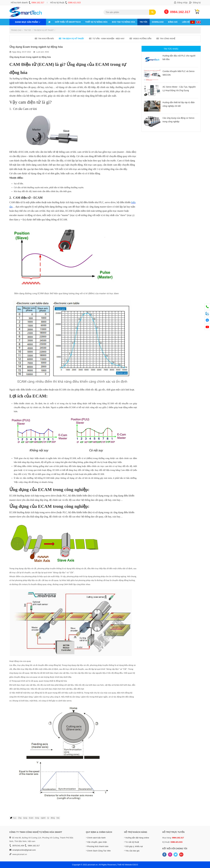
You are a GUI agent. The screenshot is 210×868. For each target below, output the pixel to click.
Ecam (31, 818)
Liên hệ (186, 22)
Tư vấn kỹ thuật (131, 842)
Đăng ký (195, 3)
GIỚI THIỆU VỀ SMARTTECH (68, 22)
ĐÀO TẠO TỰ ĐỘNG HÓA (124, 22)
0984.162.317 (38, 3)
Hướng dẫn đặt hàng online (137, 838)
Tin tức (143, 22)
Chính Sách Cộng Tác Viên (98, 851)
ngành (43, 818)
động (53, 818)
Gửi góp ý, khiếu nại (133, 846)
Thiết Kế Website (125, 865)
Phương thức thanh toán (97, 846)
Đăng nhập (181, 3)
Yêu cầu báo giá (132, 851)
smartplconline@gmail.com (24, 850)
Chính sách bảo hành (96, 838)
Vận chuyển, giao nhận (96, 842)
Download (158, 22)
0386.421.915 (74, 3)
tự (48, 818)
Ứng (20, 818)
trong (37, 818)
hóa (58, 818)
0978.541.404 (18, 846)
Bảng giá (173, 22)
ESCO (135, 865)
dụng (25, 818)
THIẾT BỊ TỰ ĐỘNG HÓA (96, 22)
